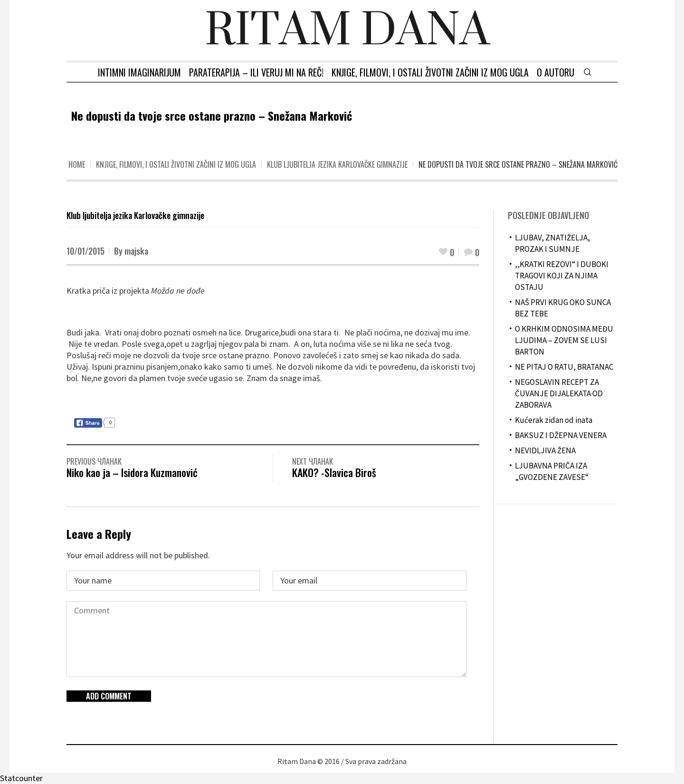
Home (77, 164)
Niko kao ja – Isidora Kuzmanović (132, 472)
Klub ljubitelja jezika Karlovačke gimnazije (337, 164)
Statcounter (21, 778)
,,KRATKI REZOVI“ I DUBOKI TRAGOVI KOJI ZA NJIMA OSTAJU (562, 276)
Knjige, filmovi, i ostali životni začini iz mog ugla (176, 164)
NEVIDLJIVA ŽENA (545, 450)
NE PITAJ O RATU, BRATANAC (564, 367)
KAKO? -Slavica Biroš (334, 472)
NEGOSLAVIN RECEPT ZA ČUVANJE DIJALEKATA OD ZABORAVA (559, 393)
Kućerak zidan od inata (554, 420)
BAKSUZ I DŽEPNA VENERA (561, 435)
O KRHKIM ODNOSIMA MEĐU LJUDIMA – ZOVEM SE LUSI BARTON (564, 340)
